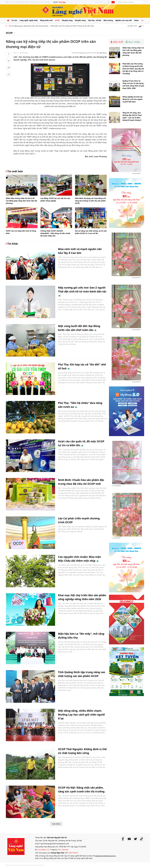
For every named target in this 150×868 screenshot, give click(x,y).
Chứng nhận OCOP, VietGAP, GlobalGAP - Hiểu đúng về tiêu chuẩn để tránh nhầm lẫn (55, 233)
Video (136, 20)
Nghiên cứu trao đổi (124, 20)
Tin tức (14, 20)
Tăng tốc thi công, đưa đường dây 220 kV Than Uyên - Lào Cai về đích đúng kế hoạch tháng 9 (132, 116)
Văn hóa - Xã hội (95, 20)
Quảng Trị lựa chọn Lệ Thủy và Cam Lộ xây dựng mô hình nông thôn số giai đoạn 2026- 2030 (133, 85)
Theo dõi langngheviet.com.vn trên (84, 53)
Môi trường (108, 20)
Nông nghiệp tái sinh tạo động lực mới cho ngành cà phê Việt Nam (133, 99)
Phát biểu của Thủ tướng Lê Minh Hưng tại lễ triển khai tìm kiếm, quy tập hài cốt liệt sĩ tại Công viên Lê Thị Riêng (133, 69)
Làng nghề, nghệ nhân (29, 20)
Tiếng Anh (113, 2)
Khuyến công (67, 20)
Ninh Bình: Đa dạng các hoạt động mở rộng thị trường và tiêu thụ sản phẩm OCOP (90, 201)
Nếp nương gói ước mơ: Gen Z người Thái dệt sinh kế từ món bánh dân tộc (82, 291)
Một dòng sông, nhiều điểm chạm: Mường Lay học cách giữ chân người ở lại (81, 714)
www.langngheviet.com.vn (105, 856)
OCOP (57, 20)
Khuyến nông (80, 20)
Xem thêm (56, 824)
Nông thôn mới (46, 20)
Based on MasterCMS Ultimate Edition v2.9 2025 (25, 865)
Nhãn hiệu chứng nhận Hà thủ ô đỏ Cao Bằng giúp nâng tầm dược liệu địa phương (21, 201)
